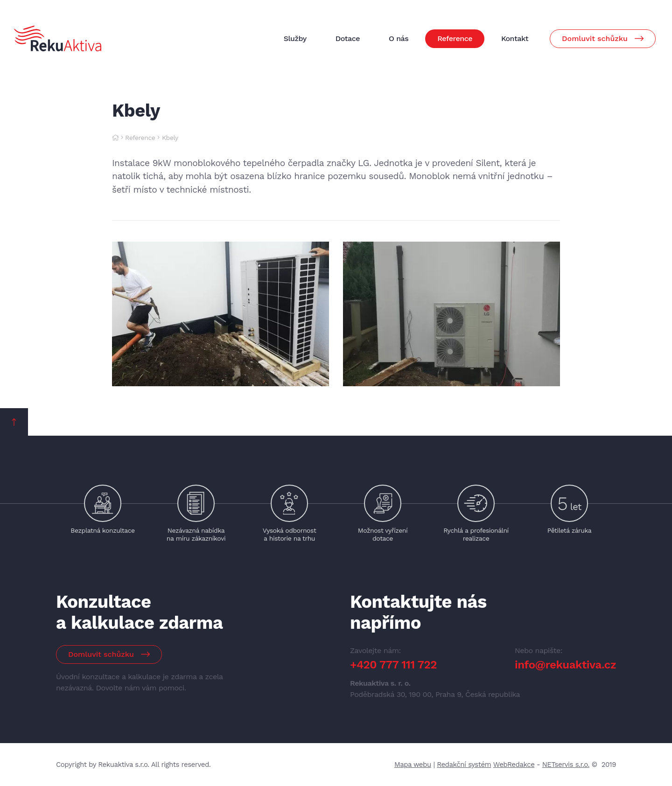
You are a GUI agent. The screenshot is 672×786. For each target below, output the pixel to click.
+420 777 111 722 (393, 665)
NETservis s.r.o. (566, 765)
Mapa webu (413, 765)
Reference (140, 138)
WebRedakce (514, 765)
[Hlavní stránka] (115, 138)
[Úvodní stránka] (58, 38)
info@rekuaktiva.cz (565, 665)
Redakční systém (464, 765)
